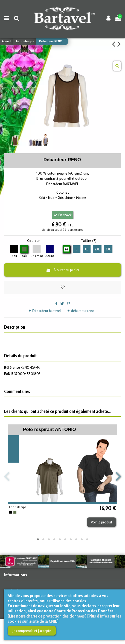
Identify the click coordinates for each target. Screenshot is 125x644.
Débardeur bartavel (46, 311)
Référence (12, 367)
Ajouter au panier (63, 270)
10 (87, 539)
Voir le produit (101, 522)
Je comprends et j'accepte (32, 631)
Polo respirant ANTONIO (50, 429)
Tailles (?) (89, 241)
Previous (7, 477)
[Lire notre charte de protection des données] (47, 616)
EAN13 (9, 374)
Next (118, 477)
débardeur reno (83, 311)
